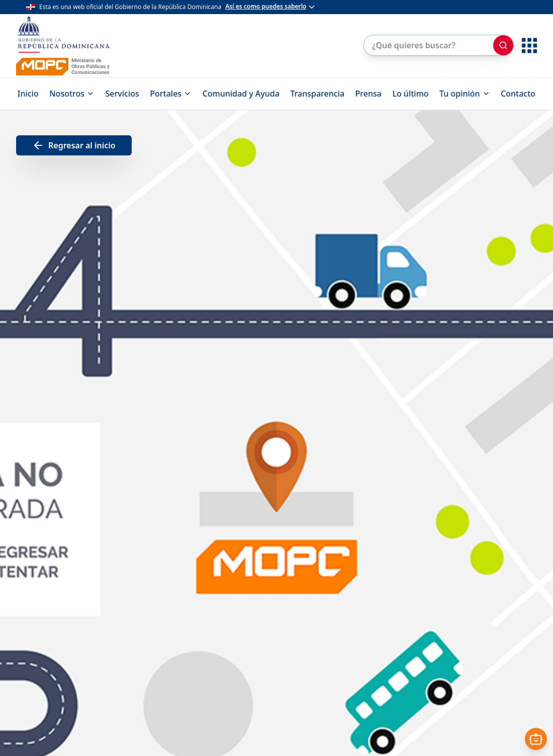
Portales (171, 94)
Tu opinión (465, 94)
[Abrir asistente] (536, 739)
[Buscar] (503, 45)
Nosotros (72, 94)
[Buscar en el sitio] (428, 45)
